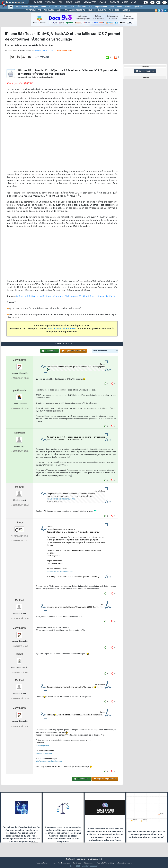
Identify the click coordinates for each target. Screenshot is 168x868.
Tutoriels (50, 2)
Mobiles (128, 7)
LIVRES (60, 10)
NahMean (20, 438)
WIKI (111, 10)
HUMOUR (126, 10)
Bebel (20, 660)
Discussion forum (145, 71)
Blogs (69, 2)
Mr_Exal (20, 492)
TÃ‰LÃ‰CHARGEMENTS (75, 10)
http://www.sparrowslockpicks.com (60, 577)
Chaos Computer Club (58, 298)
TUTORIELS (31, 10)
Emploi (103, 2)
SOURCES (92, 10)
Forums (38, 2)
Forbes (113, 298)
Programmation (101, 7)
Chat (78, 2)
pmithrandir (20, 396)
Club (134, 2)
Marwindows (20, 365)
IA (50, 7)
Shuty (19, 528)
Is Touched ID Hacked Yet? (30, 298)
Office (120, 7)
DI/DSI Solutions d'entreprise (26, 7)
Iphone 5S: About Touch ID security (89, 298)
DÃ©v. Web (81, 7)
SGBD (112, 7)
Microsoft (64, 7)
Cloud (43, 7)
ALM (55, 7)
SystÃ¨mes (139, 7)
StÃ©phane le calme (44, 52)
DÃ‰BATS (102, 10)
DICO (117, 10)
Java (72, 7)
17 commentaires (64, 53)
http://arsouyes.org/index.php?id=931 (61, 504)
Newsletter (90, 2)
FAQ (61, 2)
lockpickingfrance (42, 751)
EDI (90, 7)
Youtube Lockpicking (44, 759)
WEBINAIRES (49, 10)
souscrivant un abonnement (61, 331)
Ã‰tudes (114, 2)
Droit (125, 2)
